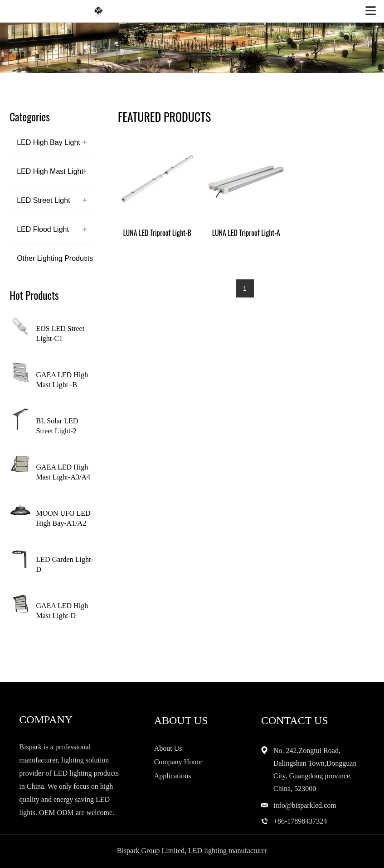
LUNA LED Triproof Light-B (157, 233)
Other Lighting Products (55, 258)
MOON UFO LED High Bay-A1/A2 (63, 518)
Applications (173, 776)
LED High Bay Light (49, 142)
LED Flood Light (43, 229)
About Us (168, 748)
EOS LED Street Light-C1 (61, 333)
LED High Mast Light (50, 171)
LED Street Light (43, 200)
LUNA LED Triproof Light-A (246, 233)
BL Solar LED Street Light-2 (57, 426)
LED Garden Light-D (65, 564)
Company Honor (178, 762)
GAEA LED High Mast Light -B (62, 380)
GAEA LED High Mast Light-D (62, 611)
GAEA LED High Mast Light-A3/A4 (63, 472)
